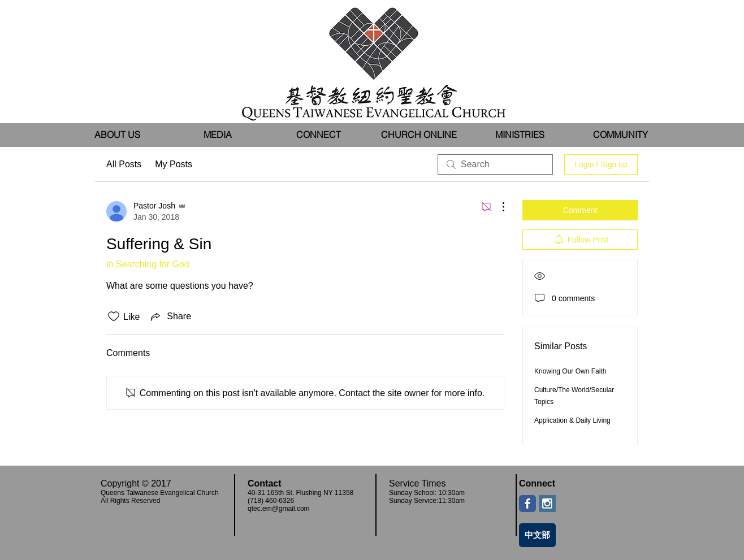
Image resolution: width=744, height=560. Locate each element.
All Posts (124, 164)
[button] (218, 135)
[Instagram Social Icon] (547, 503)
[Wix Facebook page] (527, 503)
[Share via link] (170, 316)
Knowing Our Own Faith (570, 371)
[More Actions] (498, 207)
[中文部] (537, 535)
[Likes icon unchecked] (114, 316)
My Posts (174, 164)
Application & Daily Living (572, 420)
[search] (495, 164)
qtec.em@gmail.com (279, 509)
